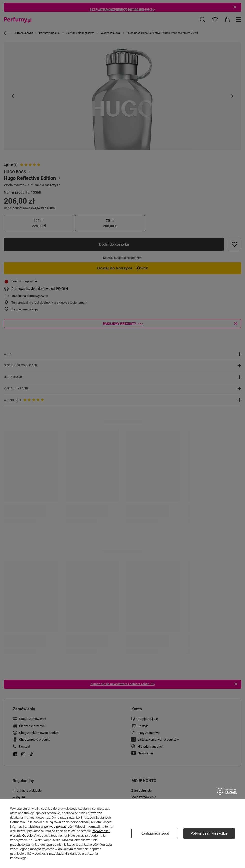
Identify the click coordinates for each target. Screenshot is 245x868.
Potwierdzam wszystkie (209, 833)
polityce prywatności (59, 827)
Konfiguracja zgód (155, 833)
